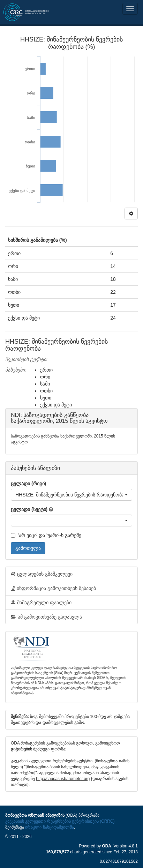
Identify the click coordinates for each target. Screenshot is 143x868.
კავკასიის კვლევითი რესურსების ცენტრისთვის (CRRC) (60, 821)
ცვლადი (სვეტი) (29, 509)
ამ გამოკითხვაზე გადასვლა (46, 617)
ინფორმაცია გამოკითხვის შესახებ (53, 588)
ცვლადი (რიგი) (28, 484)
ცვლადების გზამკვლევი (42, 574)
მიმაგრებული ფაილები (41, 603)
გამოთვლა (28, 548)
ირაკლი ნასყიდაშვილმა (49, 827)
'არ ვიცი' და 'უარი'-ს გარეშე (46, 535)
